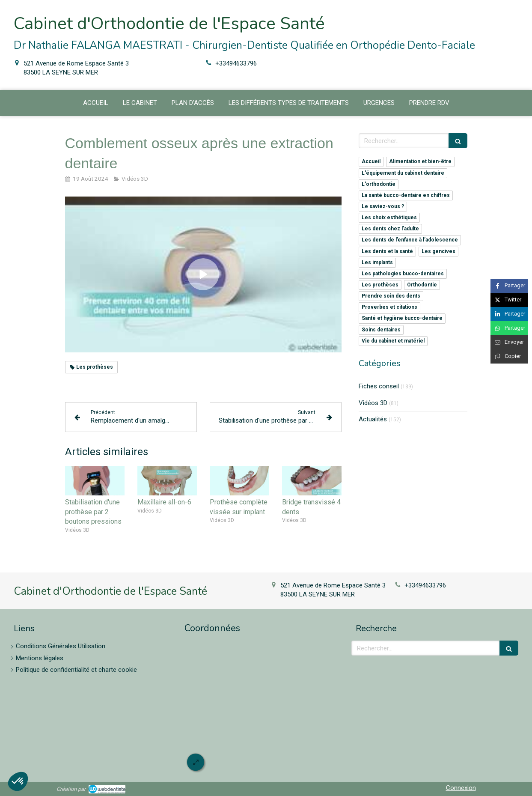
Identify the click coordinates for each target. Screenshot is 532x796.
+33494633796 (236, 63)
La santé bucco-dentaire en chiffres (406, 195)
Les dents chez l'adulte (390, 229)
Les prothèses (380, 285)
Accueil (371, 161)
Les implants (377, 262)
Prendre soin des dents (391, 296)
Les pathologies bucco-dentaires (403, 274)
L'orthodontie (379, 184)
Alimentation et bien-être (420, 161)
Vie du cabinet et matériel (393, 341)
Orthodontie (422, 285)
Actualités (373, 419)
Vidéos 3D (373, 403)
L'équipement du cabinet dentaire (403, 173)
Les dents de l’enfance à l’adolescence (410, 240)
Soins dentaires (381, 330)
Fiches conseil (379, 386)
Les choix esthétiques (389, 218)
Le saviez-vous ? (383, 206)
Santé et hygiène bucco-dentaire (402, 318)
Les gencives (438, 251)
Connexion (461, 788)
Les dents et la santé (387, 251)
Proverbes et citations (389, 307)
